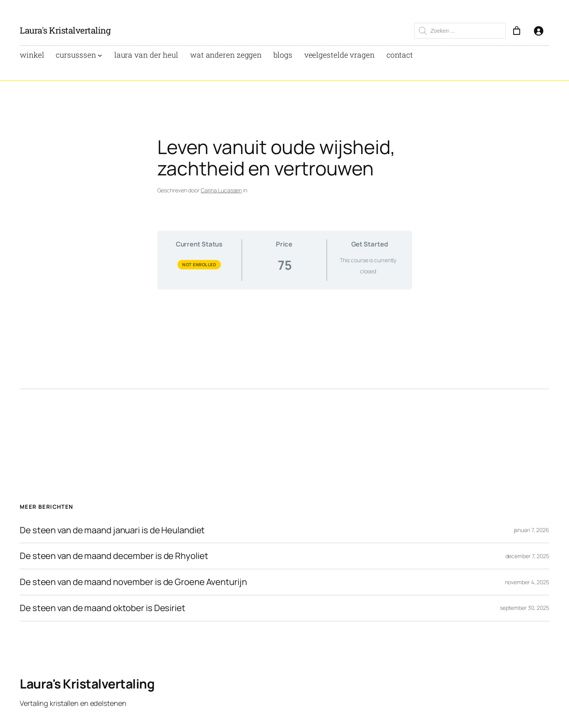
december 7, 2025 (527, 556)
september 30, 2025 (525, 608)
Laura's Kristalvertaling (65, 30)
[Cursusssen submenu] (100, 55)
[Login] (538, 31)
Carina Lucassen (221, 190)
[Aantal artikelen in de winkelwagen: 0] (517, 31)
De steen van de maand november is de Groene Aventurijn (133, 582)
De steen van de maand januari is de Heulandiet (112, 530)
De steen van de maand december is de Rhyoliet (114, 556)
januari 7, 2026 (532, 530)
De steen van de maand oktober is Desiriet (103, 608)
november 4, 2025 (527, 582)
